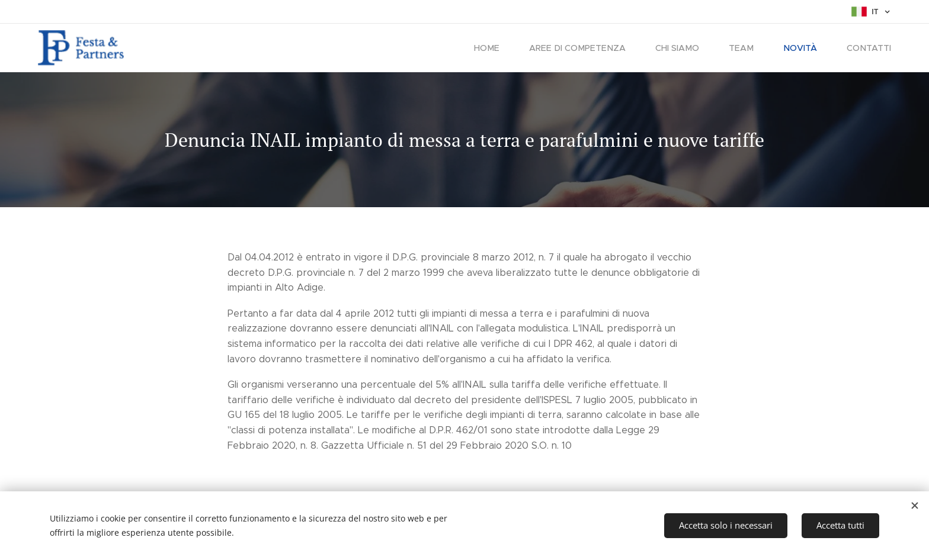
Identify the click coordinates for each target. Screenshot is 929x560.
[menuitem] (500, 48)
